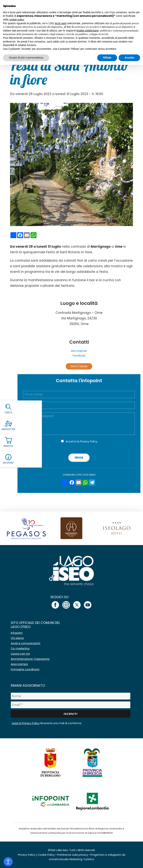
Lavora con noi (20, 654)
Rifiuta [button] (107, 58)
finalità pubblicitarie (88, 31)
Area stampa (19, 664)
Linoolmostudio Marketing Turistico (72, 859)
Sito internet (79, 351)
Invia (79, 458)
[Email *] (70, 705)
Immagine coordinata (25, 669)
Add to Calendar (79, 366)
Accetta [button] (129, 58)
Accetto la (81, 441)
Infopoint (17, 633)
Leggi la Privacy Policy (26, 723)
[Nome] (70, 696)
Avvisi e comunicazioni (26, 643)
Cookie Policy (46, 855)
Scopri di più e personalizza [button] (26, 58)
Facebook (79, 356)
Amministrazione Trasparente (30, 659)
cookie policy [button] (16, 20)
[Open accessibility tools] (8, 862)
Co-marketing (20, 648)
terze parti (61, 23)
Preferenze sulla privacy (73, 855)
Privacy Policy (89, 441)
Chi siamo (17, 638)
